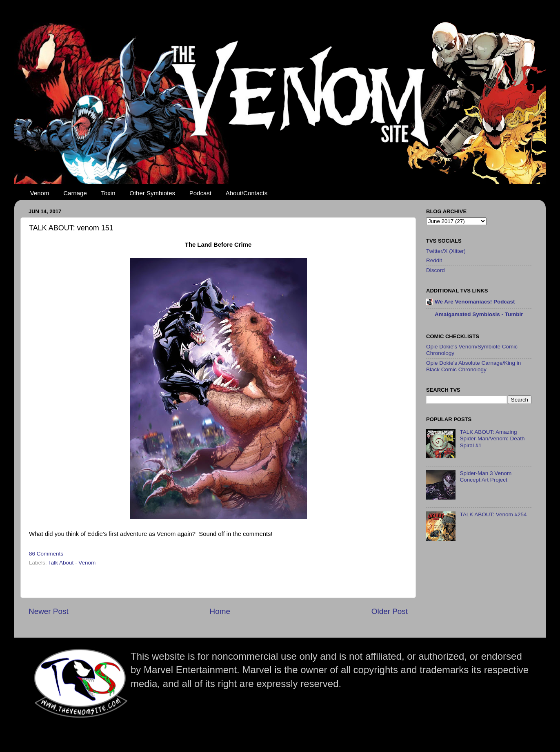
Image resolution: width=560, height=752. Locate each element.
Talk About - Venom (72, 563)
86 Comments (46, 554)
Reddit (434, 260)
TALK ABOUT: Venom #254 (493, 514)
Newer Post (49, 611)
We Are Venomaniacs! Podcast (475, 302)
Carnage (75, 193)
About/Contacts (247, 193)
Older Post (390, 611)
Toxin (108, 193)
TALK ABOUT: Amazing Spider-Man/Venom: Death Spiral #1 (492, 438)
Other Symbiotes (152, 193)
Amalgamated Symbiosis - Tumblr (479, 314)
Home (220, 611)
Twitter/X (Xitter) (446, 251)
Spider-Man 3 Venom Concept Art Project (486, 476)
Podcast (200, 193)
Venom (40, 193)
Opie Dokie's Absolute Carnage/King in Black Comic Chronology (473, 366)
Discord (436, 270)
